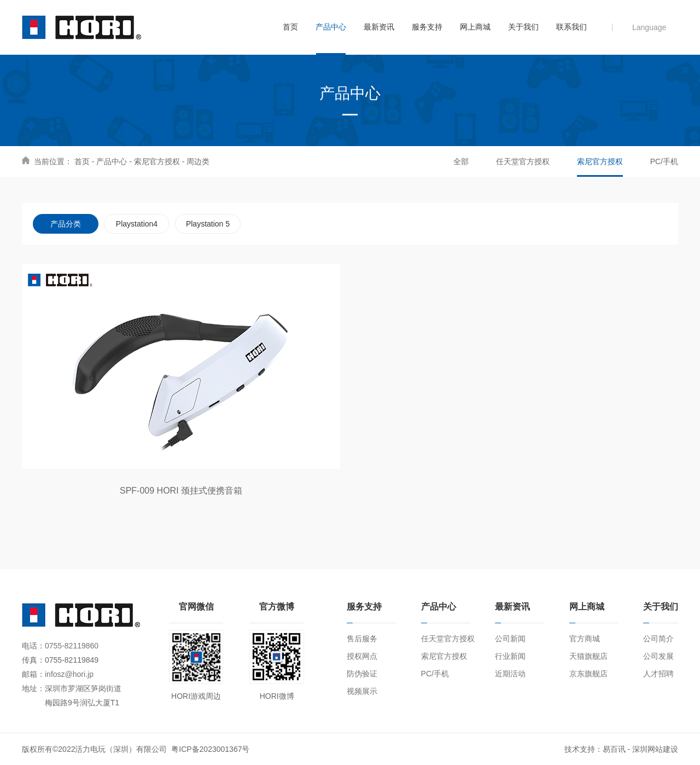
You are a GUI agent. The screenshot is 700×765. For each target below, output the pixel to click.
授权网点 (362, 656)
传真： (33, 660)
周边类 (198, 161)
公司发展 (658, 656)
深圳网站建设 (655, 749)
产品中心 (112, 161)
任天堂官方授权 (523, 161)
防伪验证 (362, 674)
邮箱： (33, 674)
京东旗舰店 (588, 674)
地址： (33, 688)
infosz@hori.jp (69, 674)
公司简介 (658, 639)
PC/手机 (664, 161)
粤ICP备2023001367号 (210, 749)
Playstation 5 (208, 224)
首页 (82, 161)
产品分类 (66, 224)
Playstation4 (137, 224)
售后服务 (362, 639)
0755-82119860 (72, 646)
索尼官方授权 (157, 161)
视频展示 (362, 691)
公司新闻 (510, 639)
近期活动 (510, 674)
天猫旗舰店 (588, 656)
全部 (461, 161)
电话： (33, 646)
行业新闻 (510, 656)
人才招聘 (658, 674)
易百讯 (614, 749)
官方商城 (585, 639)
